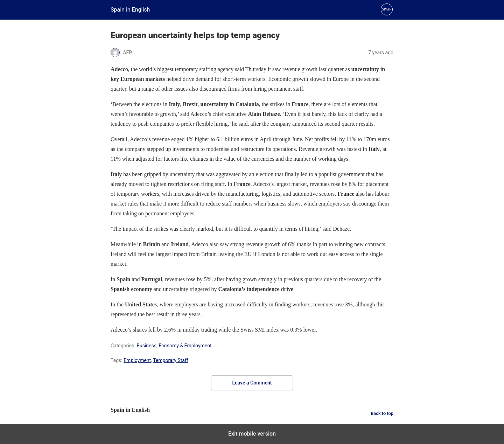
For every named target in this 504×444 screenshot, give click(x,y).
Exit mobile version (252, 434)
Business (146, 346)
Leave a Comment (252, 383)
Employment (137, 360)
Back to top (382, 413)
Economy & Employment (185, 346)
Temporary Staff (171, 360)
